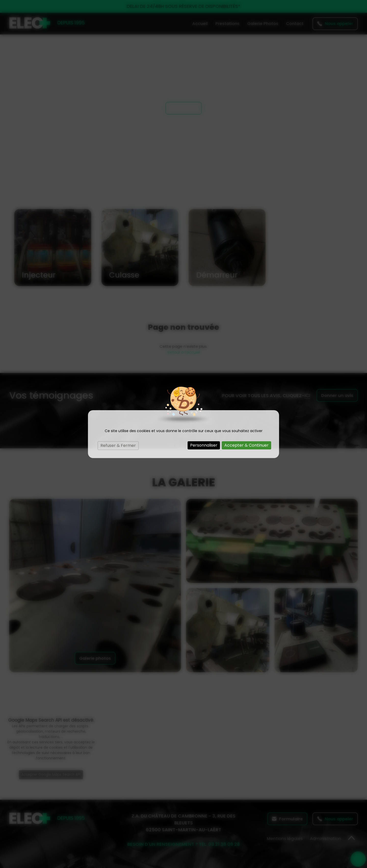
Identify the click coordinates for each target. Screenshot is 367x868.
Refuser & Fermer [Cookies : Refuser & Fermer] (118, 445)
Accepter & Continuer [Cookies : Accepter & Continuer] (246, 445)
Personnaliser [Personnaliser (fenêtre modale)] (204, 445)
